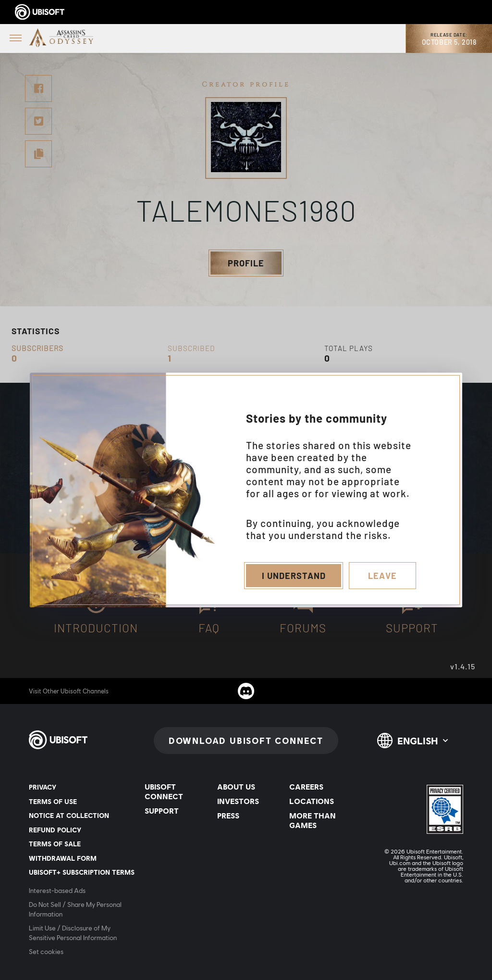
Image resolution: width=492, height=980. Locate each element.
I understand (294, 576)
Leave (382, 576)
